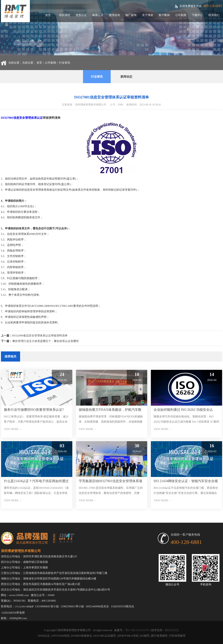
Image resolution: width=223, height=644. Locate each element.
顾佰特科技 (172, 630)
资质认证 (81, 15)
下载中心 (197, 15)
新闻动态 (126, 77)
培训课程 (65, 15)
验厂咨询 (131, 15)
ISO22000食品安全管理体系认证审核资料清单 (40, 336)
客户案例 (164, 15)
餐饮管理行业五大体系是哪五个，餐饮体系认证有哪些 (46, 341)
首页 (48, 15)
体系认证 (98, 15)
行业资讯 (65, 63)
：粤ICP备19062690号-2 (137, 630)
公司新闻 (181, 15)
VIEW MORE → (13, 429)
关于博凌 (148, 15)
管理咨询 (114, 15)
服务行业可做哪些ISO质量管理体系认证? (34, 410)
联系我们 (214, 15)
